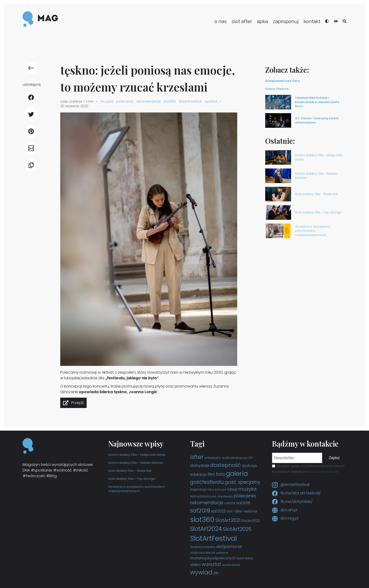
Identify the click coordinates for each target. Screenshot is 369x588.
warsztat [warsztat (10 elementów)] (211, 564)
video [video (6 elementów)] (195, 565)
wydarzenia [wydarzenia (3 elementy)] (231, 565)
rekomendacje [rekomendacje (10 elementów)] (207, 503)
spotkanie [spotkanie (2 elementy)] (222, 553)
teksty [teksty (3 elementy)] (249, 558)
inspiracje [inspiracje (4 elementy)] (198, 489)
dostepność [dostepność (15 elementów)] (226, 465)
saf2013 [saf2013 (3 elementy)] (230, 503)
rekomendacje (148, 101)
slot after (242, 21)
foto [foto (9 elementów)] (220, 474)
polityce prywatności (325, 472)
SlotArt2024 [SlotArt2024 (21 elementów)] (206, 529)
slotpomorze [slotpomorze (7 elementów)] (229, 547)
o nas (221, 21)
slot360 (170, 101)
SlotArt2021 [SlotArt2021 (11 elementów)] (228, 520)
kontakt (312, 21)
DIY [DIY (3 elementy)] (251, 458)
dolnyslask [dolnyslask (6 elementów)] (200, 466)
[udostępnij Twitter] (31, 114)
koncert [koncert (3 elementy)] (221, 490)
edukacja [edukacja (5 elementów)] (198, 474)
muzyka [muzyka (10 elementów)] (247, 489)
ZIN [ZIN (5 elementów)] (216, 573)
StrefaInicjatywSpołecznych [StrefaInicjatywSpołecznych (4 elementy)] (213, 558)
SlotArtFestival (190, 101)
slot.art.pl (285, 510)
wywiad (211, 101)
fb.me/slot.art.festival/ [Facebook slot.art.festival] (296, 493)
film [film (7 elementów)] (211, 474)
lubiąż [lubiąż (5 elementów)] (233, 489)
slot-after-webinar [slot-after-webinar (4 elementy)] (242, 511)
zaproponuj (286, 21)
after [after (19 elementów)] (197, 457)
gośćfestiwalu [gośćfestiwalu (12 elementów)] (207, 482)
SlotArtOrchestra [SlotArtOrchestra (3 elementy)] (203, 547)
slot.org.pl (285, 518)
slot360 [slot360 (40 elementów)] (202, 520)
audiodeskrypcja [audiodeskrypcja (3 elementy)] (235, 458)
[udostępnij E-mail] (31, 148)
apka (262, 21)
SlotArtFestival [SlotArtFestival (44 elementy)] (213, 538)
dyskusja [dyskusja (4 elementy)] (249, 466)
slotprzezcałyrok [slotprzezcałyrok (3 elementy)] (203, 553)
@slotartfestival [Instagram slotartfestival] (291, 485)
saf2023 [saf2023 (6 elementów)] (218, 511)
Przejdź (78, 403)
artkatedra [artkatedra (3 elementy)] (213, 458)
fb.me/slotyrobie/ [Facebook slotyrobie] (292, 502)
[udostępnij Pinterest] (31, 131)
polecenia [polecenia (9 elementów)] (245, 496)
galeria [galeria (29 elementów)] (237, 474)
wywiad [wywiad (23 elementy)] (201, 572)
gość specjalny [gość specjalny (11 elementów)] (243, 482)
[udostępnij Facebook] (31, 97)
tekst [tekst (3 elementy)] (240, 558)
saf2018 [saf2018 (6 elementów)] (243, 503)
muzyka (107, 101)
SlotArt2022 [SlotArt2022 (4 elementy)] (251, 521)
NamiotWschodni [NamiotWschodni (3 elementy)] (203, 496)
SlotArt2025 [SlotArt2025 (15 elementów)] (237, 529)
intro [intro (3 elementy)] (211, 490)
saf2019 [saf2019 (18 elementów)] (200, 510)
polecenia (125, 101)
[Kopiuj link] (31, 165)
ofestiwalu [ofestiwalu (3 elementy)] (225, 496)
